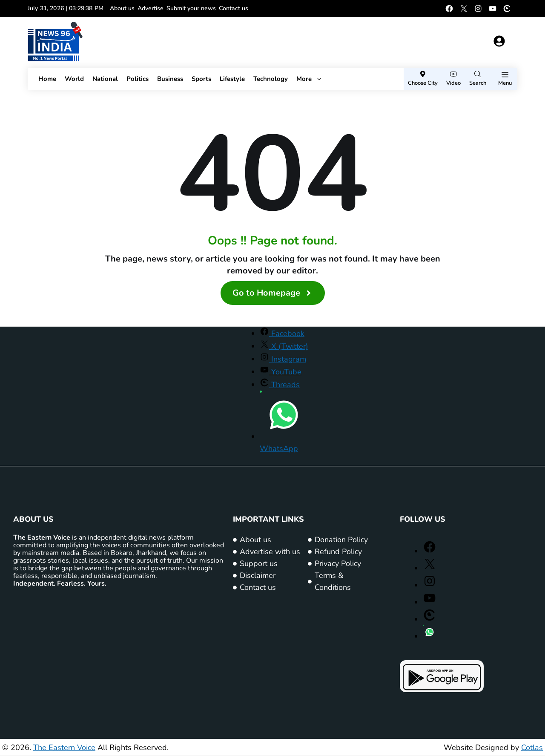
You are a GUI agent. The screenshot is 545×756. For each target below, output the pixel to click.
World (74, 79)
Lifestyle (232, 79)
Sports (201, 79)
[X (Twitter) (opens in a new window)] (464, 9)
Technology (271, 79)
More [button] (309, 79)
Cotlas (532, 747)
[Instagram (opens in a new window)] (478, 9)
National (105, 79)
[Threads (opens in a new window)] (507, 9)
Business (170, 79)
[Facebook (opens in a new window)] (449, 9)
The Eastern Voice (64, 747)
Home (47, 79)
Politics (138, 79)
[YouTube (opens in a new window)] (493, 9)
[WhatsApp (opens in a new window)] (430, 636)
